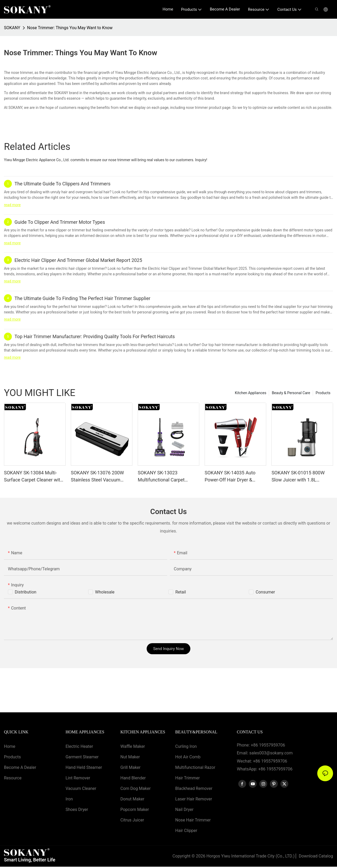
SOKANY (12, 28)
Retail (181, 592)
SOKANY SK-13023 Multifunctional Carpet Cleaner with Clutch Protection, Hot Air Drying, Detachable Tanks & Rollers (166, 477)
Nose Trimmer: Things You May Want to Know (70, 28)
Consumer (265, 592)
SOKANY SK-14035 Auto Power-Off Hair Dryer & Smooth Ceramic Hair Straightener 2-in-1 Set (230, 477)
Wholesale (105, 592)
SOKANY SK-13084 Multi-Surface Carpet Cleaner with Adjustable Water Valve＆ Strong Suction (33, 477)
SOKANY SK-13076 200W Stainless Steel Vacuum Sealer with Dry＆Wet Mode (100, 477)
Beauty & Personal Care (291, 393)
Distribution (26, 592)
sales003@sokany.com (271, 753)
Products (323, 393)
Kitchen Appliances (251, 393)
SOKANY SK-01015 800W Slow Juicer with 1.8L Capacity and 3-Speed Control (298, 477)
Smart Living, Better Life (30, 861)
